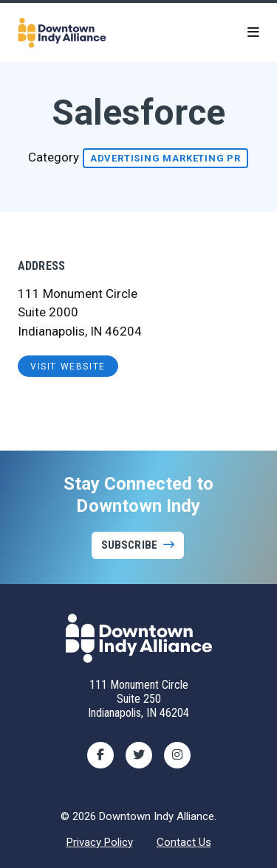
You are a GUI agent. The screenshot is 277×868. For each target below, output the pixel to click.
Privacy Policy (100, 842)
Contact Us (184, 842)
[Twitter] (139, 755)
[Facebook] (100, 755)
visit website (68, 367)
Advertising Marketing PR (165, 158)
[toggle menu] (253, 32)
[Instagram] (177, 755)
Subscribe (129, 545)
